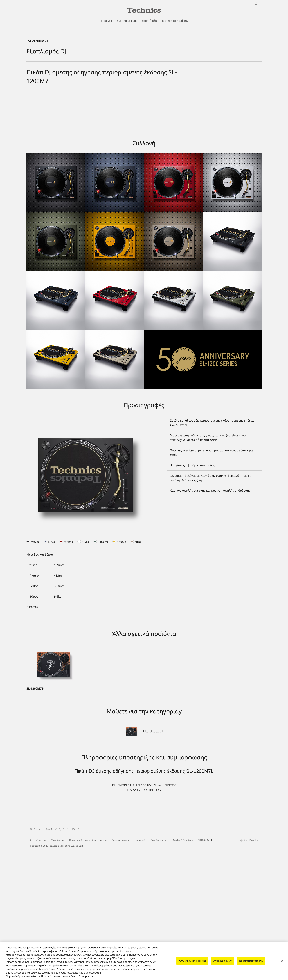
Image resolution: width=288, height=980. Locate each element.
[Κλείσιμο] (282, 961)
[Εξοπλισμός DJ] (144, 861)
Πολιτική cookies (51, 976)
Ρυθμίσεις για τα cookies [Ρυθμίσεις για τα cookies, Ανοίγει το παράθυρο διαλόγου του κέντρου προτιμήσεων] (192, 961)
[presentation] (33, 672)
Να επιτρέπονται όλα (251, 961)
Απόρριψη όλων (223, 961)
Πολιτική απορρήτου (82, 976)
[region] (144, 961)
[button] (144, 917)
